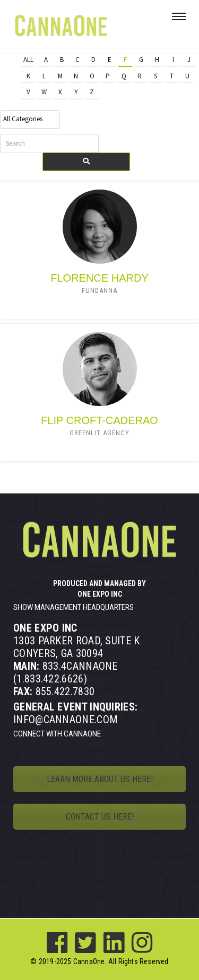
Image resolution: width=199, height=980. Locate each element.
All (28, 60)
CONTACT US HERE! (100, 817)
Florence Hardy (99, 278)
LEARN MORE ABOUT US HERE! (100, 779)
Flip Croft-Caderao (99, 420)
